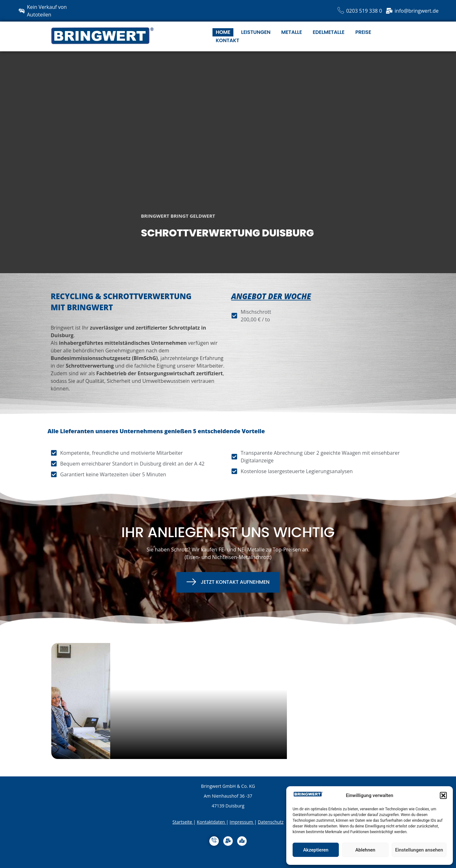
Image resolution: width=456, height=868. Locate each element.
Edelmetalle (329, 32)
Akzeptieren (316, 850)
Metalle (291, 32)
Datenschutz (271, 822)
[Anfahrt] (242, 841)
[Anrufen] (214, 841)
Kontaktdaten (211, 822)
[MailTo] (228, 841)
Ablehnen (365, 850)
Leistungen (256, 32)
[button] (443, 795)
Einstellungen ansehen (419, 850)
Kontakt (227, 40)
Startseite (182, 822)
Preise (363, 32)
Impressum (241, 822)
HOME (223, 32)
